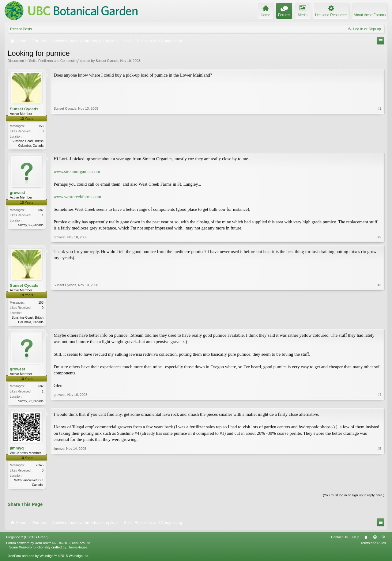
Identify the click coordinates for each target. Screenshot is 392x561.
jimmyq (17, 450)
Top (375, 539)
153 (41, 126)
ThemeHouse (77, 550)
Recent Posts (21, 29)
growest (17, 193)
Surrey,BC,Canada (31, 226)
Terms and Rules (373, 545)
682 (41, 211)
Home (366, 539)
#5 (379, 486)
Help (356, 539)
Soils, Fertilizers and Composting (54, 61)
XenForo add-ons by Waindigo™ (32, 558)
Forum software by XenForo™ (49, 545)
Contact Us (339, 539)
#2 (379, 238)
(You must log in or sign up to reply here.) (354, 498)
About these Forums (370, 15)
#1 (379, 145)
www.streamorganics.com (77, 172)
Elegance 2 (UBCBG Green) (27, 539)
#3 (379, 322)
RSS (384, 539)
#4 (379, 402)
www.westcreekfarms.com (77, 197)
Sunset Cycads (107, 61)
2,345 (40, 467)
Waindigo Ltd (78, 558)
